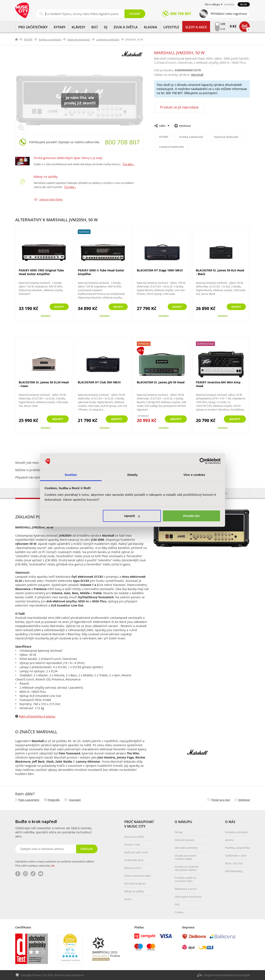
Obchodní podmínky (186, 848)
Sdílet (162, 126)
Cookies (179, 912)
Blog (244, 4)
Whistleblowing (234, 871)
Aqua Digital (243, 975)
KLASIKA (151, 27)
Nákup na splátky (46, 177)
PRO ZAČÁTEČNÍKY (33, 27)
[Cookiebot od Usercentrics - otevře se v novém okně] (203, 461)
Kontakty (229, 4)
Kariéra (229, 840)
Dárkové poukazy (185, 840)
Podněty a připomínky (237, 848)
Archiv (128, 899)
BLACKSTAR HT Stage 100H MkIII (160, 270)
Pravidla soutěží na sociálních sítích (185, 879)
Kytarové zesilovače (79, 39)
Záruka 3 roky (132, 844)
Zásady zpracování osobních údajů (185, 857)
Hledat (135, 14)
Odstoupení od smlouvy (188, 897)
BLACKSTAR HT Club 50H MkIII (99, 382)
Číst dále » (128, 164)
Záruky (179, 832)
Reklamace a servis (186, 889)
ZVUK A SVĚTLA (126, 27)
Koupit (58, 307)
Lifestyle (171, 27)
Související (75, 800)
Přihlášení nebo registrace (229, 14)
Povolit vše (191, 516)
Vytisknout (185, 126)
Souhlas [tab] (71, 475)
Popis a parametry (29, 800)
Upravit (132, 516)
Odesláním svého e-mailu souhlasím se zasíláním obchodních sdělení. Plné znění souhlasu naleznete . (55, 864)
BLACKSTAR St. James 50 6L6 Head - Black (220, 272)
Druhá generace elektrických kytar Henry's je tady (68, 158)
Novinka (84, 232)
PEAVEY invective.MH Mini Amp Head (218, 384)
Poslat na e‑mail (221, 800)
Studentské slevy (134, 860)
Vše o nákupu (212, 4)
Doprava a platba (134, 837)
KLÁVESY (78, 27)
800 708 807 (122, 142)
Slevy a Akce (196, 27)
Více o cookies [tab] (194, 475)
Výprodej (144, 344)
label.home (17, 39)
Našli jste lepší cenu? (136, 852)
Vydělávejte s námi (236, 855)
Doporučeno (205, 344)
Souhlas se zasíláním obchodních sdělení (187, 868)
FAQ (177, 904)
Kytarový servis (133, 868)
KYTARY (60, 27)
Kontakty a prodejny (236, 832)
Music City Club (234, 863)
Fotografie (54, 800)
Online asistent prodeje (138, 876)
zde (52, 866)
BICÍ (95, 27)
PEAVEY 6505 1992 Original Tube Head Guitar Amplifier (41, 272)
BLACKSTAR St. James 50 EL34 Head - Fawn (44, 384)
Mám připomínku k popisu (37, 716)
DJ (106, 27)
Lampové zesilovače (108, 39)
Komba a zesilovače (50, 39)
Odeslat (86, 849)
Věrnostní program (135, 883)
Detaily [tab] (132, 475)
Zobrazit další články (51, 199)
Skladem (46, 316)
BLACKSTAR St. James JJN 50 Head (161, 382)
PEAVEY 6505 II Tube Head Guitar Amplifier (101, 272)
